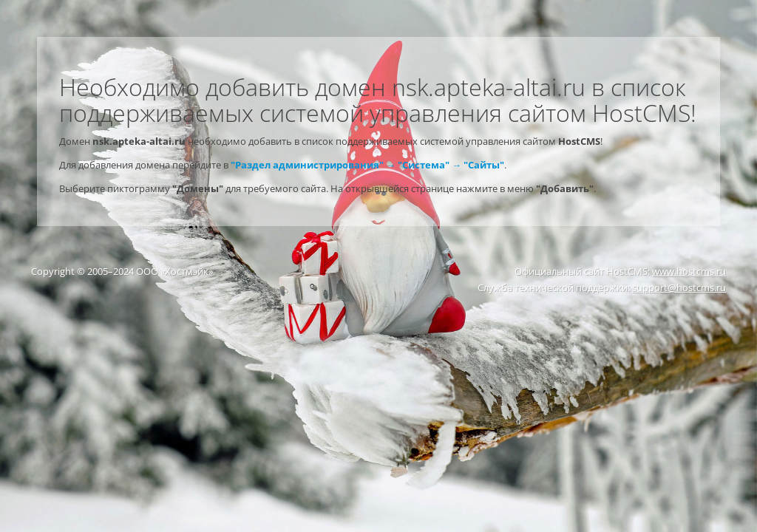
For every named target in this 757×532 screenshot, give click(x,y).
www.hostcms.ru (689, 271)
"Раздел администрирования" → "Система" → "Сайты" (367, 165)
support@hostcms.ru (679, 287)
